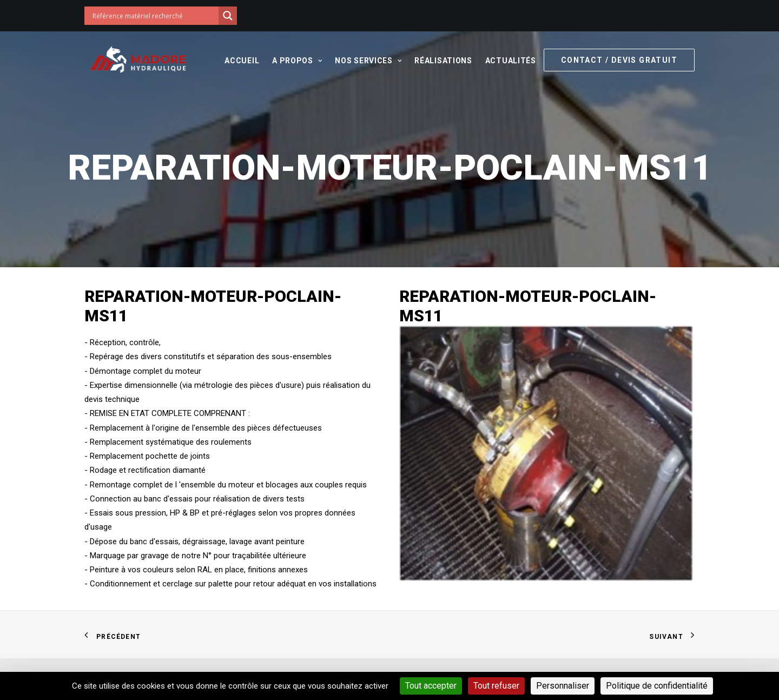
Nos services (368, 61)
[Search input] (154, 16)
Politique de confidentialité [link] (657, 686)
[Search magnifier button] (228, 16)
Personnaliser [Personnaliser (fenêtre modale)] (563, 686)
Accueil (242, 61)
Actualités (511, 61)
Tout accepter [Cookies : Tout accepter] (431, 686)
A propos (297, 61)
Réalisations (443, 61)
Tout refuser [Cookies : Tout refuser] (496, 686)
